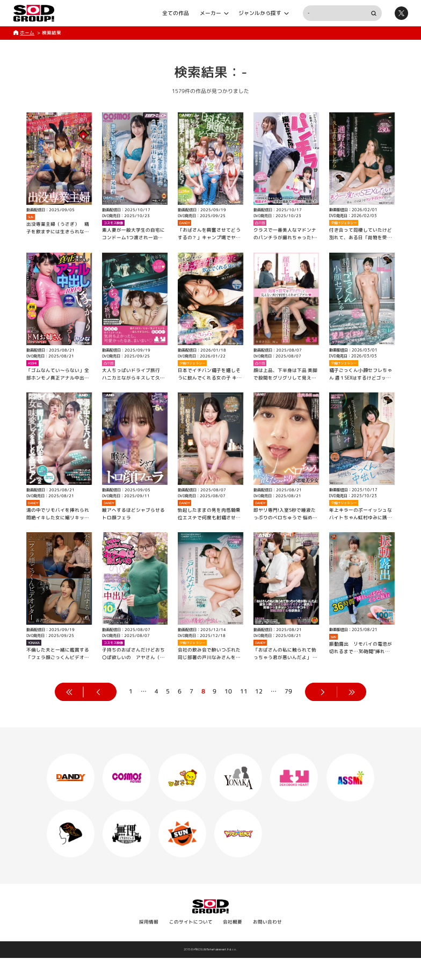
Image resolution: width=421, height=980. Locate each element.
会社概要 (233, 922)
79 (288, 691)
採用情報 (149, 922)
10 (228, 691)
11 (244, 691)
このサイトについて (191, 922)
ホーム (27, 33)
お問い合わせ (267, 922)
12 (259, 691)
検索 (373, 13)
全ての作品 (176, 13)
